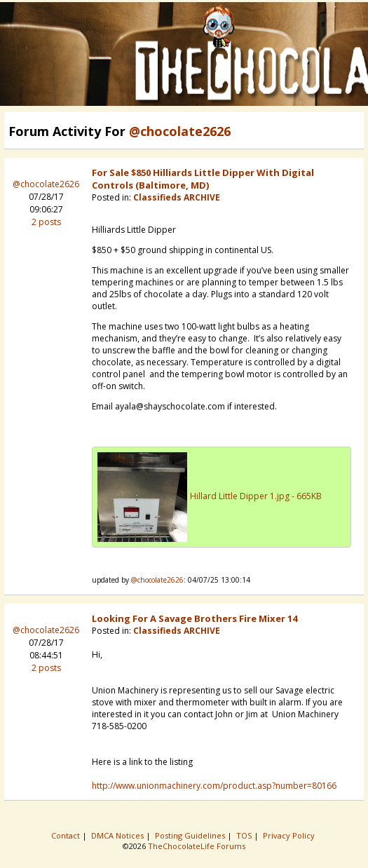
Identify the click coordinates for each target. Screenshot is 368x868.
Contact (67, 835)
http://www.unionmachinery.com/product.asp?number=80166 (214, 786)
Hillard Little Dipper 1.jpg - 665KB (256, 496)
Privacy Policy (290, 835)
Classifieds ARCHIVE (177, 197)
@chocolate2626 (46, 184)
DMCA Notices (118, 835)
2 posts (46, 222)
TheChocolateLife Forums (197, 846)
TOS (245, 835)
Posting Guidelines (191, 835)
